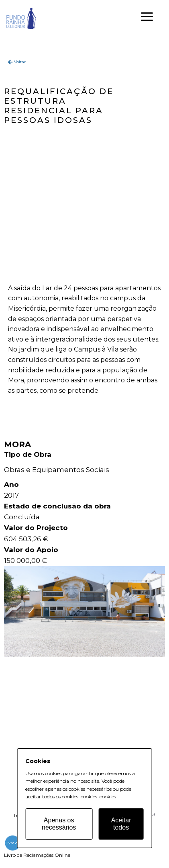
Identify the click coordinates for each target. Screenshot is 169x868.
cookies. (71, 797)
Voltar (20, 62)
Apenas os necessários (59, 824)
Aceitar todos (121, 824)
